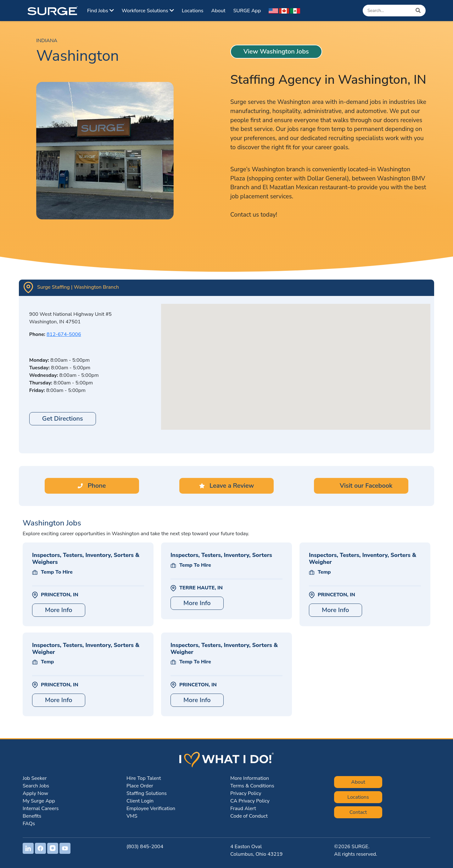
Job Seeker (35, 778)
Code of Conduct (249, 816)
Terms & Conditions (252, 786)
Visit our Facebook (361, 486)
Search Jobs (36, 786)
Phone (92, 486)
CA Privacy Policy (250, 801)
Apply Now (35, 793)
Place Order (140, 786)
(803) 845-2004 (145, 847)
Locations (193, 11)
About (218, 11)
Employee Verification (151, 808)
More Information (250, 778)
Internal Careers (41, 808)
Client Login (140, 801)
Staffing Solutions (147, 793)
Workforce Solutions (148, 11)
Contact (358, 812)
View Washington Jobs (276, 51)
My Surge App (39, 801)
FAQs (29, 824)
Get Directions (63, 419)
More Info (59, 610)
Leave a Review (226, 486)
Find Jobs (101, 11)
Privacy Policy (246, 793)
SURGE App (247, 11)
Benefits (32, 816)
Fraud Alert (243, 808)
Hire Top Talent (144, 778)
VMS (132, 816)
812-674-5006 (64, 334)
